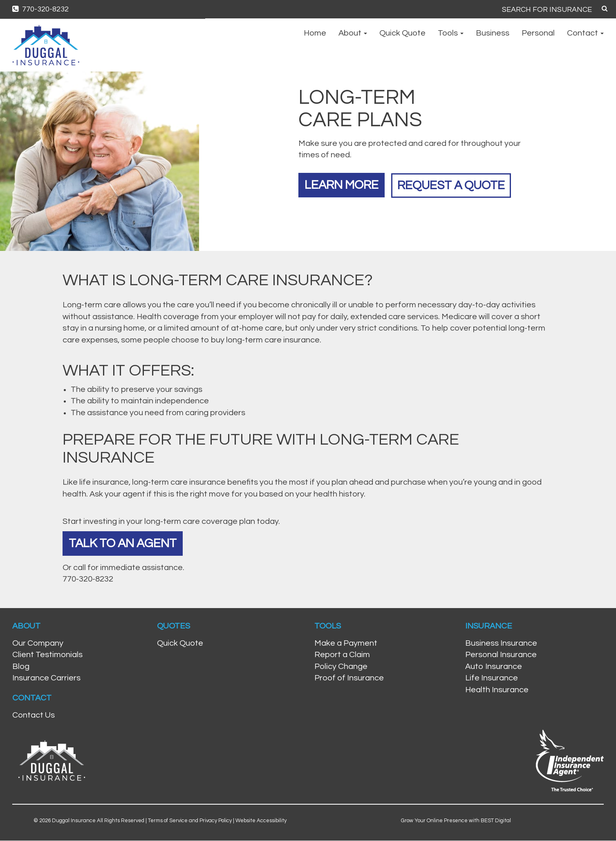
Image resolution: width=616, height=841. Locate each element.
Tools (451, 33)
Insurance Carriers (46, 678)
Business (493, 33)
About (353, 33)
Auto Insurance (494, 667)
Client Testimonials (47, 655)
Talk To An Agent (123, 543)
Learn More (342, 185)
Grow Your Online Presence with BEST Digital (456, 821)
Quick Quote (402, 33)
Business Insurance (501, 644)
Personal (538, 33)
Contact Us (34, 716)
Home (315, 33)
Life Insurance (492, 678)
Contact (585, 33)
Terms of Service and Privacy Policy (190, 821)
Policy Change (341, 667)
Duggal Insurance (74, 821)
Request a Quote (454, 185)
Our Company (38, 644)
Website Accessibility (261, 821)
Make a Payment (346, 644)
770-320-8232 (40, 9)
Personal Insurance (501, 655)
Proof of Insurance (349, 678)
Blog (21, 667)
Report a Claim (342, 655)
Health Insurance (497, 690)
